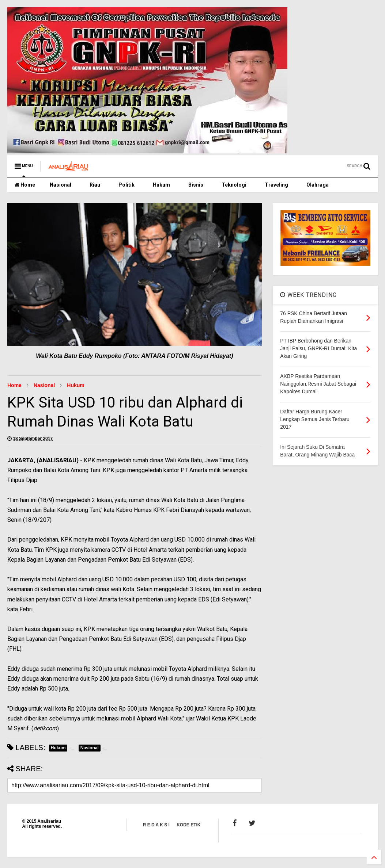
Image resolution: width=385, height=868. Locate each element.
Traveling (276, 185)
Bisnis (196, 185)
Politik (127, 185)
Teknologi (234, 185)
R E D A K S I (156, 825)
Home (25, 185)
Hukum (161, 185)
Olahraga (318, 185)
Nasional (61, 185)
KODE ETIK (188, 825)
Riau (95, 185)
